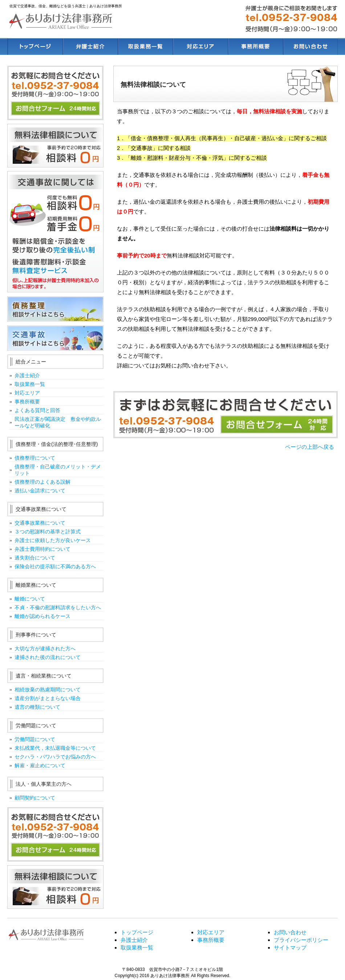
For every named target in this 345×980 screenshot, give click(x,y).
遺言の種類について (37, 707)
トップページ (137, 932)
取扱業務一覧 (30, 384)
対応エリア (27, 393)
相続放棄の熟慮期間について (48, 690)
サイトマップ (290, 948)
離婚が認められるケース (42, 616)
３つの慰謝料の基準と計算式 (48, 532)
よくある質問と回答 (37, 410)
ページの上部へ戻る (310, 447)
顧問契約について (35, 798)
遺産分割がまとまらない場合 (48, 698)
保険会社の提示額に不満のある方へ (55, 566)
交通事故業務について (40, 523)
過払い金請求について (40, 491)
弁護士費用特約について (42, 549)
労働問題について (35, 739)
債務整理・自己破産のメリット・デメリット (58, 470)
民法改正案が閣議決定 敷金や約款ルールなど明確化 (58, 422)
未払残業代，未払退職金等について (55, 748)
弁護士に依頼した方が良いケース (53, 540)
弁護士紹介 (27, 375)
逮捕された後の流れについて (48, 657)
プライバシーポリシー (301, 940)
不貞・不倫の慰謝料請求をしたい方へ (58, 607)
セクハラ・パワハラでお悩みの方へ (55, 757)
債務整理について (35, 458)
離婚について (30, 599)
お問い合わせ (290, 932)
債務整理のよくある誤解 (42, 482)
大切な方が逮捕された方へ (45, 648)
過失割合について (35, 558)
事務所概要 (27, 402)
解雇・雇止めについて (40, 765)
